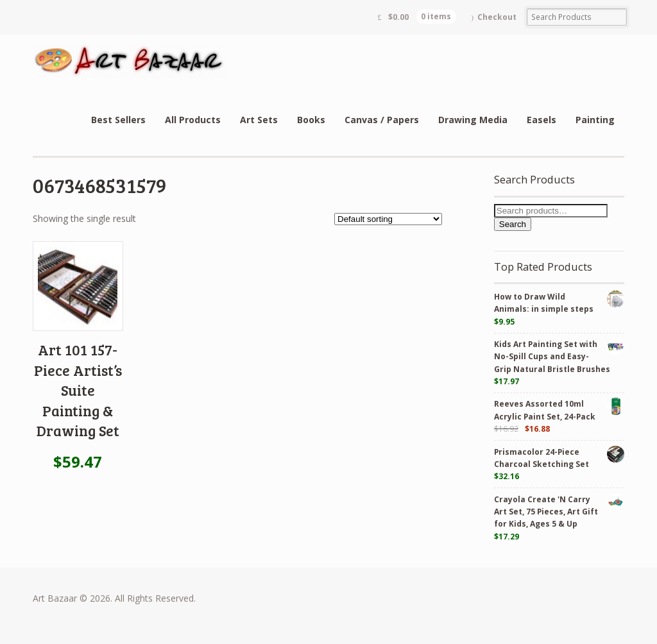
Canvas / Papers (382, 120)
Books (311, 120)
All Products (193, 120)
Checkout (497, 17)
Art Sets (259, 120)
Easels (542, 120)
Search (513, 224)
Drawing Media (473, 120)
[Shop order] (388, 219)
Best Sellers (118, 120)
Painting (595, 120)
